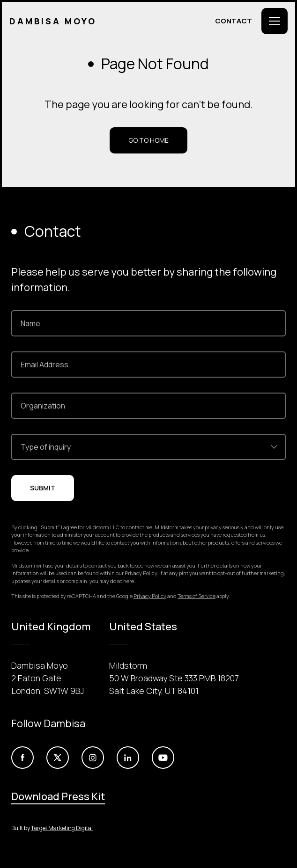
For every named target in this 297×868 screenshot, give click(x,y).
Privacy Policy (150, 596)
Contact (234, 21)
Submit (43, 488)
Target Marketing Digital (62, 828)
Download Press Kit (58, 796)
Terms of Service (197, 596)
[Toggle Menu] (275, 21)
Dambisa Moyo (53, 21)
